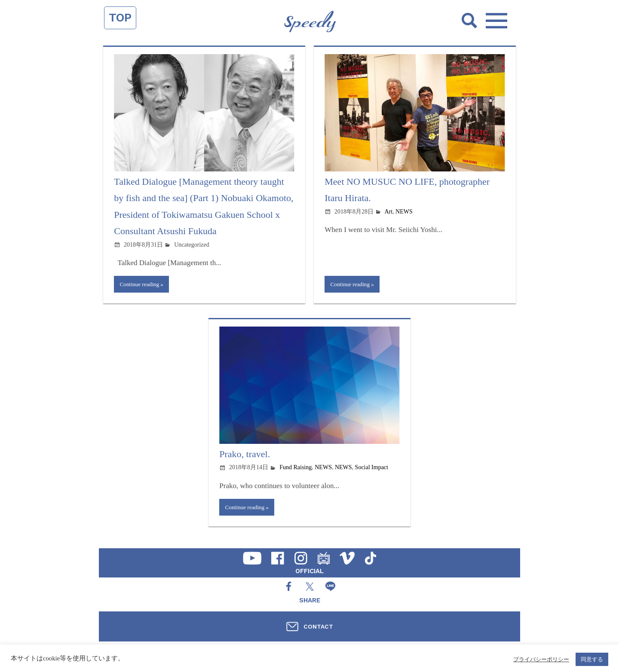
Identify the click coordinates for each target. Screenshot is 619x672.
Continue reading (141, 284)
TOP (120, 18)
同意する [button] (592, 659)
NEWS (404, 212)
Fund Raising (296, 469)
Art (388, 212)
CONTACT (318, 626)
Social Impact (372, 469)
